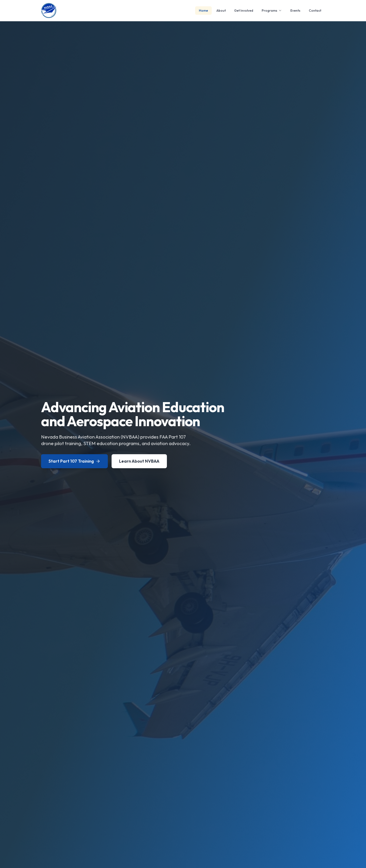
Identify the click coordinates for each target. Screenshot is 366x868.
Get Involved (244, 11)
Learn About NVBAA (139, 461)
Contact (315, 11)
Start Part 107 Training (74, 461)
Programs (272, 11)
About (221, 11)
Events (295, 11)
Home (203, 11)
